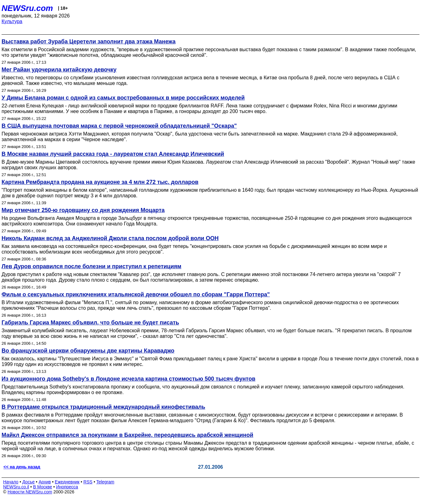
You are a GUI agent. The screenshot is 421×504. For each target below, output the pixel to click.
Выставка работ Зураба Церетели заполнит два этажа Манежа (88, 42)
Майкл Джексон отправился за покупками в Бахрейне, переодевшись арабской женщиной (127, 435)
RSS (88, 482)
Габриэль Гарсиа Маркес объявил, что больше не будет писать (90, 323)
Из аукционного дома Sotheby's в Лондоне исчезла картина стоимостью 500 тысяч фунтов (128, 379)
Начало (11, 482)
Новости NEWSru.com (30, 492)
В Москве (43, 487)
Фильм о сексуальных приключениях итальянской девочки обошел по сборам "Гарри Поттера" (136, 294)
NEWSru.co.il (16, 487)
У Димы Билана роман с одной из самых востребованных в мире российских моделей (123, 98)
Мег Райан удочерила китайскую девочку (59, 70)
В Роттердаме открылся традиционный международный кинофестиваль (103, 407)
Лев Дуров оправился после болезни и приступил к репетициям (91, 266)
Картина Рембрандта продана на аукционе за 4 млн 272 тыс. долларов (100, 182)
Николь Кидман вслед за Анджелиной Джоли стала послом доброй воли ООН (110, 238)
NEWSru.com (27, 8)
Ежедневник (67, 482)
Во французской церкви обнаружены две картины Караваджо (88, 351)
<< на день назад (22, 467)
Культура (12, 21)
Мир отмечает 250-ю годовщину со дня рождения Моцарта (83, 210)
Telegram (105, 482)
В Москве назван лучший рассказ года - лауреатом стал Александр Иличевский (113, 154)
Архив (45, 482)
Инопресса (67, 487)
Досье (28, 482)
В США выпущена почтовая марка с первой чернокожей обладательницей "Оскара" (119, 126)
